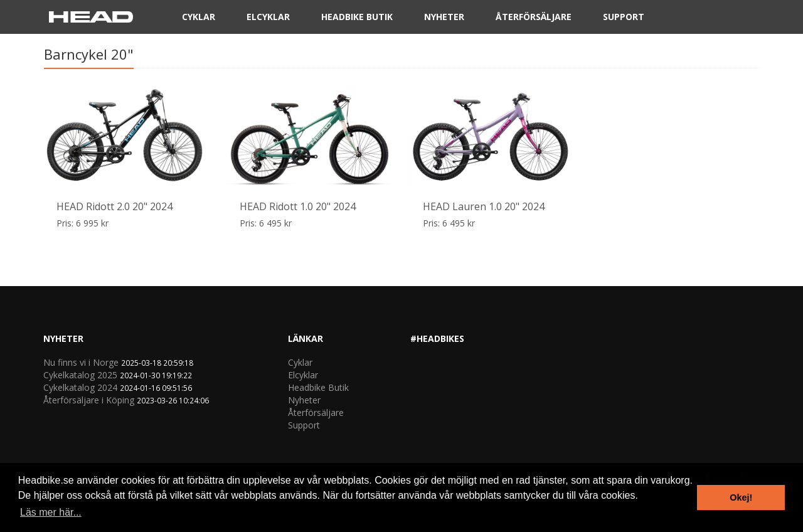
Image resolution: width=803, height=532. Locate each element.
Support (624, 19)
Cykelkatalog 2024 (80, 387)
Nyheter (444, 19)
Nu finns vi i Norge (81, 362)
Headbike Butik (357, 19)
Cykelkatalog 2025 (80, 375)
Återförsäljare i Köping (89, 400)
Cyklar (199, 19)
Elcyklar (268, 19)
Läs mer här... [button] (51, 512)
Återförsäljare (534, 19)
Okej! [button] (741, 497)
